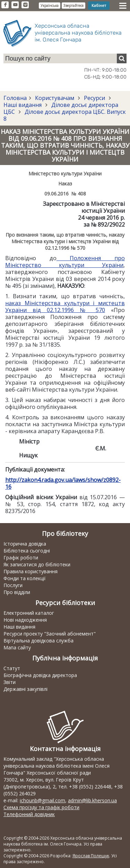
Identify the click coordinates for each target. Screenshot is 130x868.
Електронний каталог (29, 613)
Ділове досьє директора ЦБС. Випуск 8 (65, 115)
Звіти (10, 682)
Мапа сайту (17, 647)
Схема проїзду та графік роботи (41, 807)
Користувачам (55, 98)
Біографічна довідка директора (40, 675)
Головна (15, 98)
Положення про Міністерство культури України (65, 262)
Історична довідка (25, 544)
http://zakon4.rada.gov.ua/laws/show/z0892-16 (63, 483)
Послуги (13, 585)
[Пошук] (122, 58)
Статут (12, 668)
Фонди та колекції (25, 578)
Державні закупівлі (25, 689)
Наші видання (23, 105)
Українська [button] (50, 6)
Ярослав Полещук (91, 856)
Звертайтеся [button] (73, 6)
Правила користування (31, 571)
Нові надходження (25, 620)
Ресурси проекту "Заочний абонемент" (50, 634)
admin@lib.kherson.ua (92, 800)
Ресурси (94, 98)
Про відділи (17, 592)
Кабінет (99, 5)
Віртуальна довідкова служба (38, 641)
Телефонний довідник (29, 814)
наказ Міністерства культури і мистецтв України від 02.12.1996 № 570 (65, 307)
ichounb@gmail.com (42, 800)
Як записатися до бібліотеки (37, 564)
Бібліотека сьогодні (27, 551)
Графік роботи (21, 558)
